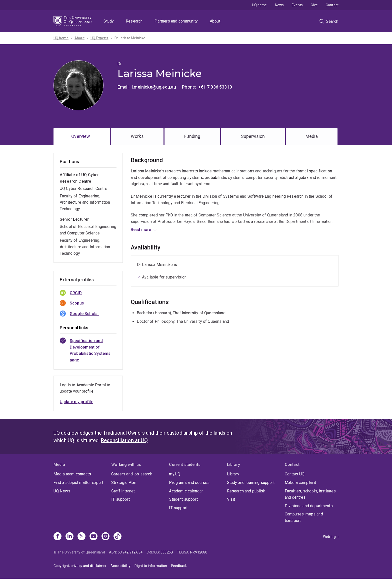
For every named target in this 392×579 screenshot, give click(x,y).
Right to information (151, 566)
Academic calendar (186, 491)
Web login (331, 537)
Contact (332, 5)
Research (134, 21)
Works (137, 136)
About (215, 21)
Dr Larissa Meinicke (130, 38)
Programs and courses (189, 483)
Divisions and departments (309, 506)
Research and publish (246, 491)
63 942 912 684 (130, 552)
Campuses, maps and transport (304, 517)
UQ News (62, 491)
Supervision (253, 136)
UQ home (259, 5)
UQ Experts (99, 38)
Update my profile (76, 402)
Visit (231, 499)
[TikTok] (117, 537)
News (279, 5)
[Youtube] (93, 537)
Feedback (179, 566)
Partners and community (176, 21)
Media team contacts (72, 474)
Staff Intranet (123, 491)
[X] (81, 537)
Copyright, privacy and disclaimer (80, 566)
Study (109, 21)
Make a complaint (300, 483)
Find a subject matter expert (78, 483)
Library (233, 474)
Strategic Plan (124, 483)
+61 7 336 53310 (215, 87)
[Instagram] (105, 537)
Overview (81, 136)
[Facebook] (57, 537)
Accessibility (120, 566)
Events (297, 5)
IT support (120, 499)
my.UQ (175, 474)
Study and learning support (251, 483)
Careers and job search (132, 474)
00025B (167, 552)
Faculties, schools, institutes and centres (310, 494)
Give (314, 5)
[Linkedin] (69, 537)
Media (312, 136)
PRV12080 (199, 552)
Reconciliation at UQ (124, 440)
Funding (192, 136)
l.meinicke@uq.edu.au (154, 87)
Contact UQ (295, 474)
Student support (183, 499)
